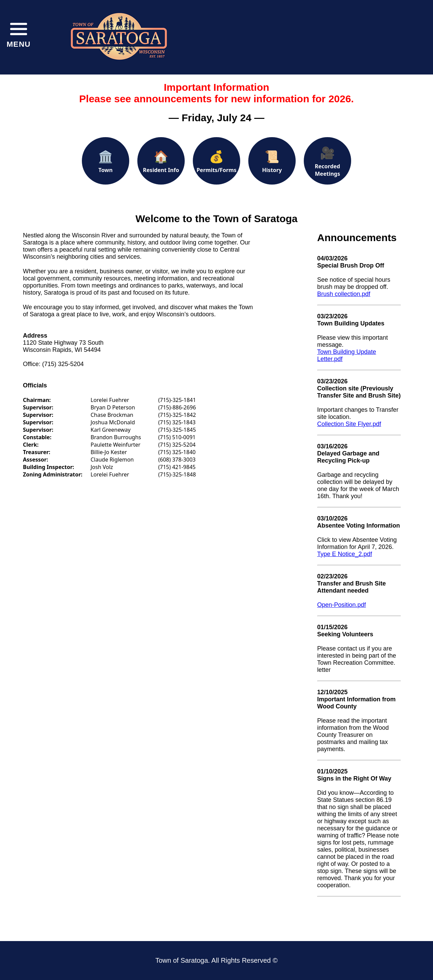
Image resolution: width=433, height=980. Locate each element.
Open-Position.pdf (342, 605)
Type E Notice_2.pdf (345, 554)
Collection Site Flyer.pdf (349, 424)
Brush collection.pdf (344, 294)
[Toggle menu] (19, 34)
